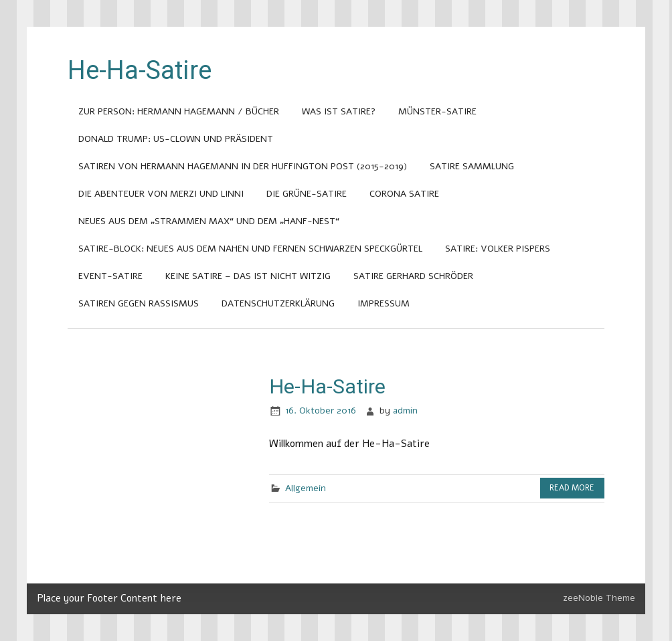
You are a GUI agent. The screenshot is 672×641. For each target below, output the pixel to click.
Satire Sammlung (472, 166)
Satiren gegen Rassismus (139, 303)
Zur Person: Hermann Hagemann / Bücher (179, 111)
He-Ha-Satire (327, 386)
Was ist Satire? (339, 111)
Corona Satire (404, 194)
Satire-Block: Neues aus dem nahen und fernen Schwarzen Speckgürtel (250, 249)
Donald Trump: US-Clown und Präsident (176, 139)
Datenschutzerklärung (278, 303)
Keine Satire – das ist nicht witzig (248, 276)
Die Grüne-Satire (307, 194)
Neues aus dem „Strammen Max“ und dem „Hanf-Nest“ (209, 221)
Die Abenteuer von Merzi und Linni (161, 194)
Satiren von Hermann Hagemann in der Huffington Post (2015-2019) (243, 166)
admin (405, 410)
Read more (572, 488)
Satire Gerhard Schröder (413, 276)
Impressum (384, 303)
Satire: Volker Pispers (498, 249)
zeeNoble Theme (599, 598)
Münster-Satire (437, 111)
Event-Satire (110, 276)
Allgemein (306, 488)
